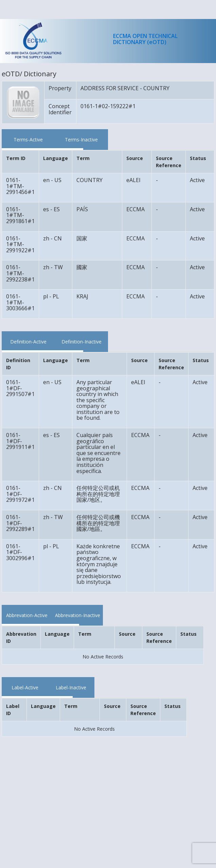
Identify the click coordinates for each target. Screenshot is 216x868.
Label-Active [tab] (25, 687)
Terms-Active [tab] (28, 140)
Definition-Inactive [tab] (82, 342)
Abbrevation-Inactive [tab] (78, 615)
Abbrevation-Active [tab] (27, 615)
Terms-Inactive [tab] (81, 140)
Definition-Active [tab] (28, 342)
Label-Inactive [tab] (71, 687)
